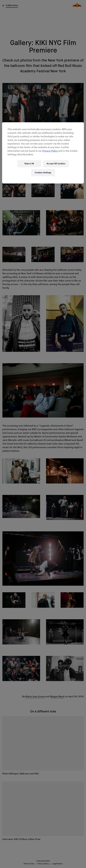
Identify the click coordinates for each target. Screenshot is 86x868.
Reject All (29, 164)
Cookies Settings (43, 173)
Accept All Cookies (56, 164)
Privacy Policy (50, 151)
